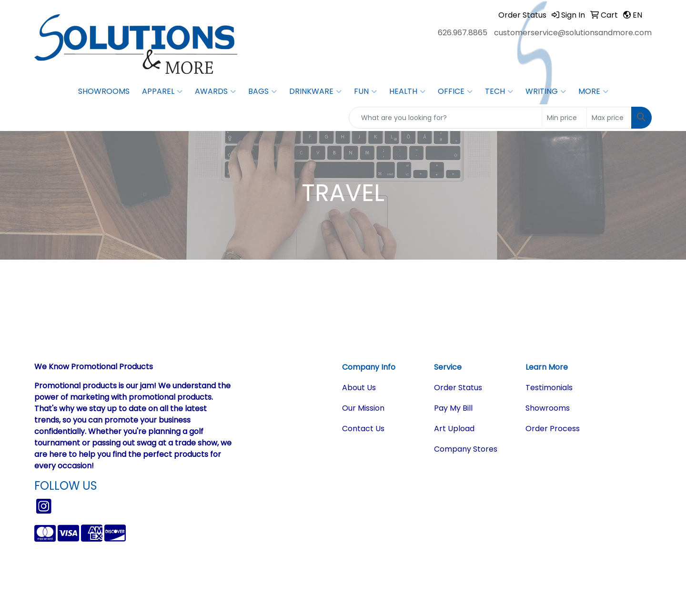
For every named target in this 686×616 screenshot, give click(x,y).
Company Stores (466, 449)
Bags (262, 91)
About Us (359, 388)
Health (407, 91)
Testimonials (549, 388)
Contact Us (363, 429)
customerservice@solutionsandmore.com (573, 33)
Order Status (458, 388)
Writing (546, 91)
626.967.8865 (463, 33)
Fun (365, 91)
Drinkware (315, 91)
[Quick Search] (445, 118)
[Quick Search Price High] (609, 118)
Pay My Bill (453, 408)
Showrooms (104, 91)
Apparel (162, 91)
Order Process (553, 429)
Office (455, 91)
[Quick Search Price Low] (564, 118)
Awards (215, 91)
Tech (499, 91)
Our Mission (363, 408)
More (593, 91)
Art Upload (454, 429)
